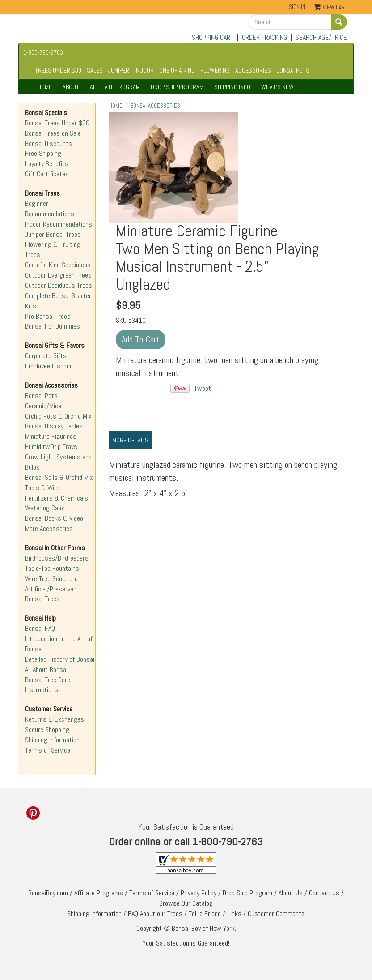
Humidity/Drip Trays (51, 447)
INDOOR (144, 70)
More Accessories (49, 529)
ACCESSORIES (253, 70)
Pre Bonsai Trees (48, 316)
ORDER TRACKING (264, 37)
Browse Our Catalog (186, 903)
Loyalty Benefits (47, 164)
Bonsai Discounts (49, 143)
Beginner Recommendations (50, 209)
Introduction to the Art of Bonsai (59, 644)
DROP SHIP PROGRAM (177, 87)
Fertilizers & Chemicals (57, 498)
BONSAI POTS (293, 70)
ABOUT (71, 87)
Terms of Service (48, 750)
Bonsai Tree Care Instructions (48, 685)
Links (234, 914)
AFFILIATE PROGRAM (115, 87)
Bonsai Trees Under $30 (57, 123)
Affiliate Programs (99, 893)
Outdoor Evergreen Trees (58, 275)
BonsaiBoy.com (48, 893)
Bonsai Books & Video (54, 518)
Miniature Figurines (51, 436)
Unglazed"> (173, 167)
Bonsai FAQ (40, 628)
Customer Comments (276, 914)
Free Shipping (43, 153)
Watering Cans (45, 508)
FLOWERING (215, 70)
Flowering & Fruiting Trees (53, 249)
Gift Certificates (47, 174)
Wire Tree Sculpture (51, 579)
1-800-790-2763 (43, 52)
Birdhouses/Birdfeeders (57, 558)
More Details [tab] (130, 440)
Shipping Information (52, 740)
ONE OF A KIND (177, 70)
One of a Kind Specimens (58, 265)
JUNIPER (119, 70)
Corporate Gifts (46, 356)
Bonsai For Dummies (53, 326)
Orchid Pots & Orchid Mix (58, 416)
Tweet (203, 388)
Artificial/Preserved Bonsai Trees (51, 594)
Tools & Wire (42, 488)
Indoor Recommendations (59, 224)
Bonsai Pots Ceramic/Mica (43, 401)
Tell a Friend (205, 914)
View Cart (335, 7)
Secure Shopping (47, 730)
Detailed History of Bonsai (60, 659)
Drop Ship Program (247, 893)
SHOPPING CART (213, 37)
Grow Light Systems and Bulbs (58, 462)
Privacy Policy (199, 893)
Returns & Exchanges (55, 719)
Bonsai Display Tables (54, 426)
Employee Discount (50, 366)
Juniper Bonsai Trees (53, 234)
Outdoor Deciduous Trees (59, 285)
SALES (95, 70)
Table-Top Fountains (52, 568)
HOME (45, 87)
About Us (291, 893)
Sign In (297, 7)
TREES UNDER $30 (58, 70)
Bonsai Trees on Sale (53, 133)
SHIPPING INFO (232, 87)
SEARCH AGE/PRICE (321, 37)
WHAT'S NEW (277, 87)
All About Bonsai (46, 670)
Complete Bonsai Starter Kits (58, 301)
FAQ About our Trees (155, 914)
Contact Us (324, 893)
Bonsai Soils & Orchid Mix (59, 477)
